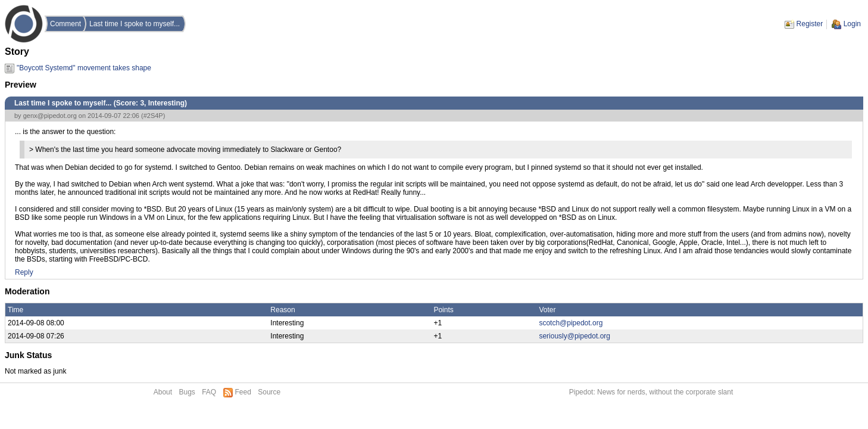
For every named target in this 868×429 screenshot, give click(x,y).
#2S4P (153, 116)
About (163, 392)
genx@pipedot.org (50, 116)
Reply (24, 272)
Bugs (187, 392)
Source (269, 392)
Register (810, 24)
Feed (243, 392)
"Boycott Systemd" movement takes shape (84, 68)
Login (852, 24)
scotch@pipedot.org (571, 323)
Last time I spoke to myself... (135, 24)
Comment (65, 24)
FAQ (209, 392)
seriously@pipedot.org (574, 336)
